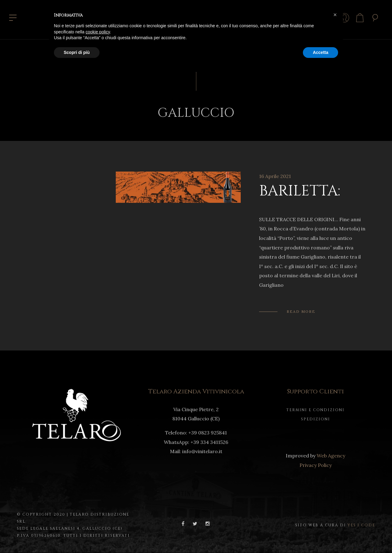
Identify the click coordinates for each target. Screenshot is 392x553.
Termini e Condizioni (315, 410)
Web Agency (331, 456)
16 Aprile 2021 (275, 176)
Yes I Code (361, 525)
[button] (335, 15)
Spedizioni (316, 419)
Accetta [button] (320, 52)
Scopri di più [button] (77, 52)
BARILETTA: (300, 191)
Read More (301, 311)
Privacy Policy (316, 465)
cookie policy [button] (98, 32)
